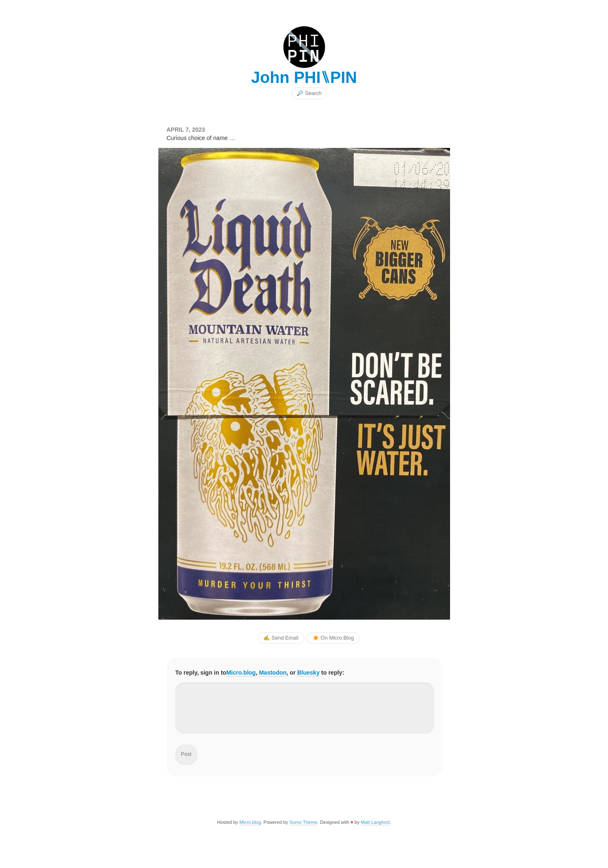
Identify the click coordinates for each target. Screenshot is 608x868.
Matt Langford (375, 822)
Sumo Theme (304, 822)
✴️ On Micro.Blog (333, 638)
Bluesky (308, 673)
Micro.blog (241, 673)
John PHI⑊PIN (304, 77)
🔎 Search (309, 93)
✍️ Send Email (281, 638)
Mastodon (273, 673)
